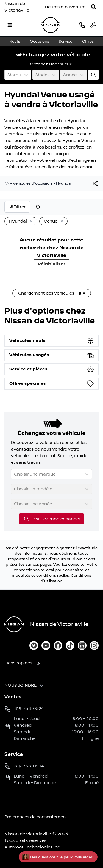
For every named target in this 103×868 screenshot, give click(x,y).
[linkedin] (82, 645)
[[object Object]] (95, 183)
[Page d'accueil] (14, 624)
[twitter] (34, 645)
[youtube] (46, 645)
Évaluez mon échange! (51, 519)
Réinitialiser (52, 264)
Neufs (15, 42)
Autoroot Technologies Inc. (33, 847)
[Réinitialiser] (38, 207)
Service (66, 42)
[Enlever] (30, 221)
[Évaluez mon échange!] (93, 75)
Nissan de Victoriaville (17, 7)
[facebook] (58, 645)
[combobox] (8, 75)
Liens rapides (18, 663)
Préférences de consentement (36, 817)
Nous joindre (21, 685)
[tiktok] (70, 645)
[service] (93, 25)
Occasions (40, 42)
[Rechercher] (94, 7)
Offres (88, 42)
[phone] (82, 25)
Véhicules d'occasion (32, 183)
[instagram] (94, 645)
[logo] (51, 25)
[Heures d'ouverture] (65, 7)
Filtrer (17, 207)
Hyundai (64, 183)
